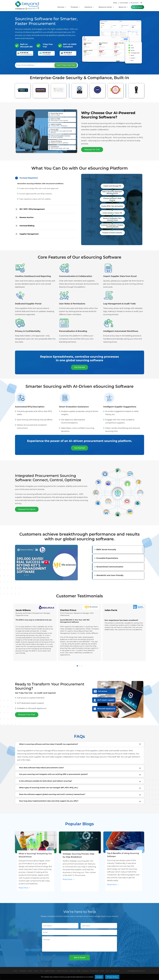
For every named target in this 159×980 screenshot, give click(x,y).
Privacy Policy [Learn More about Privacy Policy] (112, 977)
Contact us (85, 971)
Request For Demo (27, 509)
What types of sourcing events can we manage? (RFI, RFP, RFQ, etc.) (49, 788)
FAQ (41, 971)
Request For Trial (92, 150)
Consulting (23, 971)
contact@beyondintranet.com (136, 971)
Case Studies (124, 3)
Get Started (80, 367)
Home (15, 971)
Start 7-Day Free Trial (66, 65)
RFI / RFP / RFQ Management (30, 209)
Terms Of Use (115, 971)
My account (135, 3)
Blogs (115, 3)
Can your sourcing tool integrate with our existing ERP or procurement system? (53, 774)
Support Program (50, 971)
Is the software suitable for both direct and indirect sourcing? (46, 781)
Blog (79, 971)
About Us (123, 7)
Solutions (89, 7)
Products (75, 7)
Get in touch (137, 7)
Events (36, 971)
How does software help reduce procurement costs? (42, 768)
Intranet (30, 971)
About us (73, 971)
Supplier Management (27, 234)
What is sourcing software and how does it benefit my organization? (49, 744)
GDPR (102, 971)
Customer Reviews (62, 971)
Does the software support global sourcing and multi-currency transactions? (52, 794)
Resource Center (106, 7)
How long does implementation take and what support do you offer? (49, 801)
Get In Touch (80, 958)
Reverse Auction (24, 217)
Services (62, 7)
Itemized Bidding (25, 226)
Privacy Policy (94, 971)
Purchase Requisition (26, 178)
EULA (108, 971)
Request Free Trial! (27, 715)
